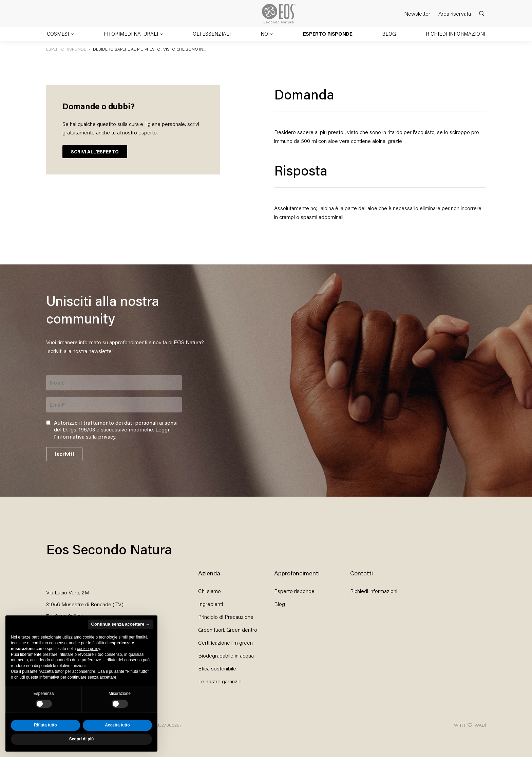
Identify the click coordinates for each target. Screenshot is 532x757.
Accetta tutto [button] (117, 725)
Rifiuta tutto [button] (45, 725)
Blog (389, 34)
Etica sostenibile (217, 668)
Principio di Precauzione (226, 617)
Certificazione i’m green (225, 642)
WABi (480, 725)
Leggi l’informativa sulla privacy (111, 433)
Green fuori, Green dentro (228, 630)
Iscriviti (64, 454)
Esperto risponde (328, 34)
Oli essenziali (212, 34)
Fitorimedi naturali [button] (132, 34)
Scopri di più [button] (82, 739)
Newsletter (417, 13)
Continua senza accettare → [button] (121, 624)
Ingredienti (211, 604)
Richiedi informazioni (455, 34)
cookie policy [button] (89, 649)
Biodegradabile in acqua (226, 655)
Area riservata (455, 13)
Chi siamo (210, 591)
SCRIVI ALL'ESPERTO (95, 152)
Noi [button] (265, 34)
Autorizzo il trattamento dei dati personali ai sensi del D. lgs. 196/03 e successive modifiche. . (116, 430)
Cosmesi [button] (59, 34)
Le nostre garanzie (220, 681)
